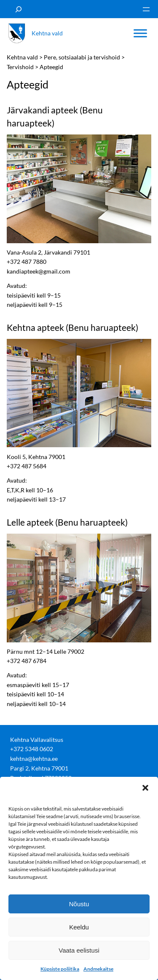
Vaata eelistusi (79, 950)
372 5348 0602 (33, 749)
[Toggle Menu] (140, 34)
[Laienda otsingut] (19, 9)
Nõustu (79, 904)
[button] (145, 787)
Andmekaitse (98, 969)
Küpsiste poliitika (60, 969)
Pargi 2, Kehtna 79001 (39, 768)
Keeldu (79, 927)
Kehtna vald (47, 33)
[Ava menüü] (146, 9)
